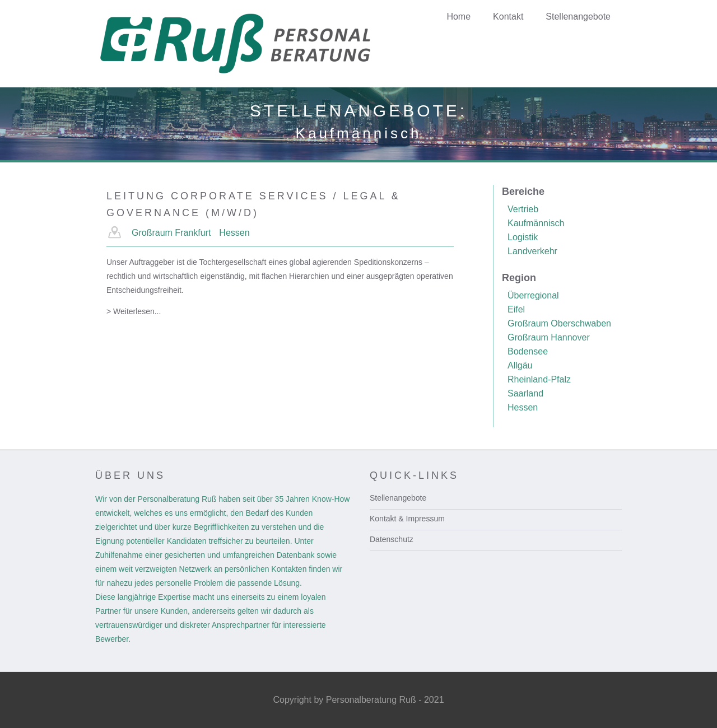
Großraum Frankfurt (171, 233)
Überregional (533, 295)
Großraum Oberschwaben (559, 323)
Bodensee (528, 351)
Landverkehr (532, 251)
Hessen (234, 233)
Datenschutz (392, 539)
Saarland (525, 393)
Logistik (523, 237)
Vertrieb (523, 209)
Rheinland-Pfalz (539, 379)
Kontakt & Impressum (407, 519)
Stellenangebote (398, 498)
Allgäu (520, 365)
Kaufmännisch (536, 223)
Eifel (516, 309)
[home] (253, 44)
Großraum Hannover (549, 337)
